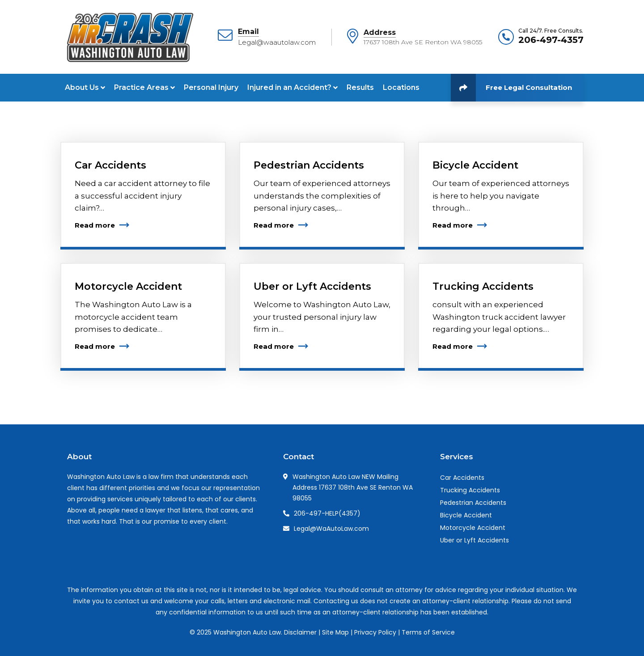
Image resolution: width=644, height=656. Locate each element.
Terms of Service (428, 632)
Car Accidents (110, 165)
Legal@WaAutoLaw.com (331, 529)
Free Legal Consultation (511, 88)
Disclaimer (300, 632)
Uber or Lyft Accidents (312, 286)
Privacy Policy (375, 632)
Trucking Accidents (483, 286)
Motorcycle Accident (128, 286)
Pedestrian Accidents (309, 165)
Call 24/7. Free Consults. (551, 31)
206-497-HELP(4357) (327, 513)
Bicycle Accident (475, 165)
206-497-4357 (551, 40)
